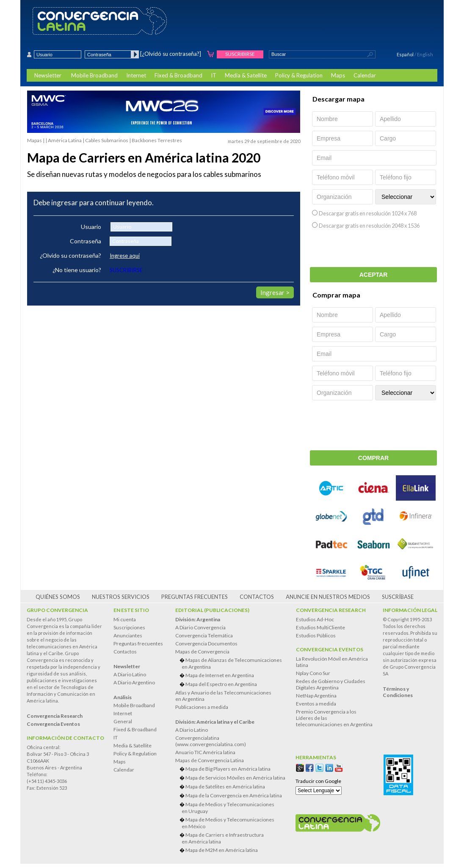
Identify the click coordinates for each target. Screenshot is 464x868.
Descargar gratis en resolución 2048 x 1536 (369, 226)
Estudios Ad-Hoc (315, 619)
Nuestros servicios (121, 597)
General (123, 721)
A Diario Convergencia (200, 627)
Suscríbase (398, 597)
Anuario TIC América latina (205, 752)
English (425, 54)
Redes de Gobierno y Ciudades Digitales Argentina (331, 684)
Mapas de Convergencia (202, 652)
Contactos (257, 597)
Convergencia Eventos (330, 649)
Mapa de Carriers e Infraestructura (233, 838)
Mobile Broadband (94, 75)
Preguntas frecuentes (195, 597)
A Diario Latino (130, 674)
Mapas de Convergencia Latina (210, 760)
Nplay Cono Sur (313, 673)
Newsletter (48, 75)
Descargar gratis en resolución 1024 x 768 (368, 213)
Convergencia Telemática (204, 635)
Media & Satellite (246, 75)
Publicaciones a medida (202, 707)
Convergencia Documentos (206, 643)
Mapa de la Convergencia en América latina (234, 795)
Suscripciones (129, 627)
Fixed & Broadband (178, 75)
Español (405, 54)
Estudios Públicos (316, 635)
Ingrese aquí (125, 256)
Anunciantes (128, 635)
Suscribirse (240, 54)
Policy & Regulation (299, 75)
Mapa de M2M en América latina (222, 850)
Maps (338, 75)
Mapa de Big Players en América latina (228, 769)
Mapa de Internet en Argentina (220, 675)
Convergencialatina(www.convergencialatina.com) (211, 741)
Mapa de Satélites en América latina (225, 787)
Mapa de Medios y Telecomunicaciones (233, 808)
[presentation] (374, 251)
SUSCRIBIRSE (126, 270)
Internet (136, 75)
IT (214, 75)
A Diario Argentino (134, 682)
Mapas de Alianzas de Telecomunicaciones (233, 663)
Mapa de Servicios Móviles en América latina (235, 778)
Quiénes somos (58, 597)
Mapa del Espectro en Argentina (221, 684)
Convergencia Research (331, 610)
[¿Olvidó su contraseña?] (171, 54)
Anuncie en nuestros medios (328, 597)
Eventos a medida (316, 704)
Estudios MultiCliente (320, 627)
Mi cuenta (125, 619)
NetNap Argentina (316, 696)
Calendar (365, 75)
